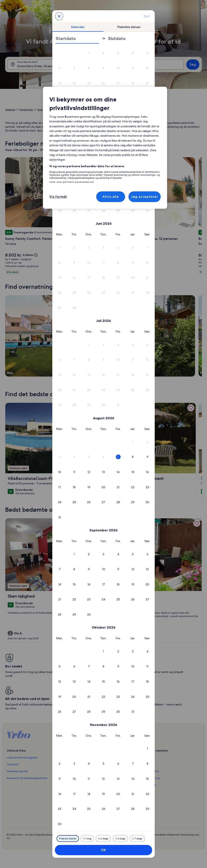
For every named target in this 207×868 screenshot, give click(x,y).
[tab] (78, 27)
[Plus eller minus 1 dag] (87, 839)
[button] (89, 53)
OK (103, 850)
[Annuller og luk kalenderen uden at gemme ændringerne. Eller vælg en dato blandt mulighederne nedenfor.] (59, 16)
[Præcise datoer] (68, 839)
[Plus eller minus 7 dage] (137, 839)
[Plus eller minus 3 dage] (120, 839)
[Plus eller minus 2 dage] (103, 839)
